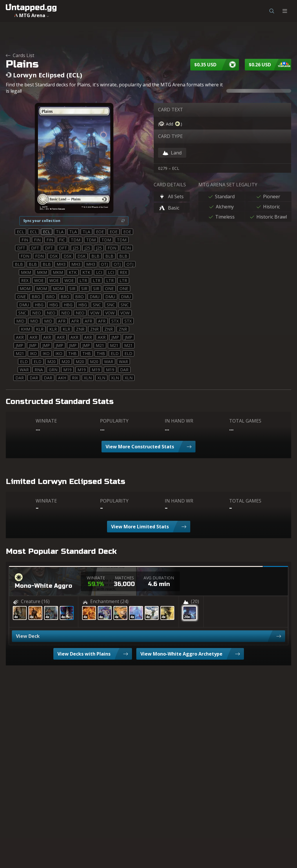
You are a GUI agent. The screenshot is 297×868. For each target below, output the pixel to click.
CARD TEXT (171, 110)
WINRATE (46, 421)
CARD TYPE (170, 136)
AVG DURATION (159, 578)
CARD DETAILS (170, 185)
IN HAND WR (179, 421)
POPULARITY (114, 421)
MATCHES (124, 578)
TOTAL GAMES (245, 421)
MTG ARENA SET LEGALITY (228, 185)
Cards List (20, 55)
